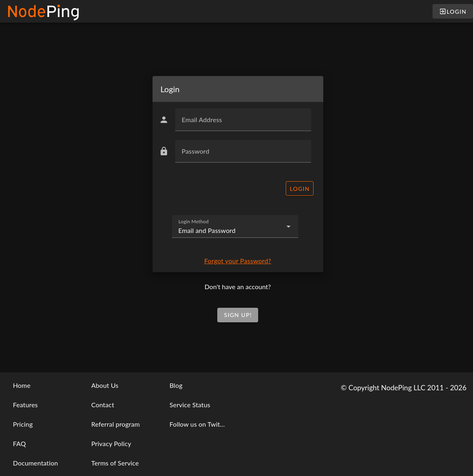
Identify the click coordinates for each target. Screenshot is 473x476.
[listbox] (41, 424)
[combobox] (235, 226)
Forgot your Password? (238, 261)
